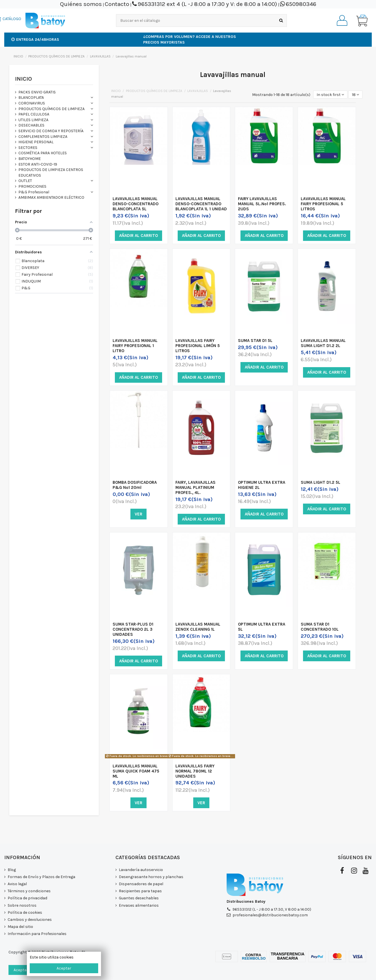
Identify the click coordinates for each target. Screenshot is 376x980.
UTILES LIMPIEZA (33, 120)
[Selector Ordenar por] (330, 95)
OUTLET (25, 181)
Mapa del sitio (20, 927)
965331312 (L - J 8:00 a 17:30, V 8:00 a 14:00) (272, 909)
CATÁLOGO (12, 19)
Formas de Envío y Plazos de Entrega (41, 877)
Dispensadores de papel (141, 884)
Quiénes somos (81, 4)
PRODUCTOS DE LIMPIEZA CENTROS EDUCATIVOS (51, 173)
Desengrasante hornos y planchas (151, 877)
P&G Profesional (34, 192)
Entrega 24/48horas (35, 39)
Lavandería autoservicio (141, 870)
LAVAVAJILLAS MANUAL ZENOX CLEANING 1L (198, 627)
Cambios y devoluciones (30, 920)
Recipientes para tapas (140, 891)
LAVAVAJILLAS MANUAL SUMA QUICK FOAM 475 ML (136, 771)
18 (355, 95)
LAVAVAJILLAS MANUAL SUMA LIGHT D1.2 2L (323, 343)
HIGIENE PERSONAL (36, 142)
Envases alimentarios (139, 905)
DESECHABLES (31, 125)
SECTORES (28, 148)
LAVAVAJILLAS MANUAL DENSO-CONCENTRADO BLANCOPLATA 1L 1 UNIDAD (201, 204)
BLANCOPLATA (31, 98)
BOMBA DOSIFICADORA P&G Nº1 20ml (135, 485)
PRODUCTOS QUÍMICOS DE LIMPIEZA (51, 109)
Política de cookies (25, 912)
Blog (12, 870)
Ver (138, 514)
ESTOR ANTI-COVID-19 (38, 164)
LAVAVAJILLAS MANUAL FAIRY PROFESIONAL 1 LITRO (135, 346)
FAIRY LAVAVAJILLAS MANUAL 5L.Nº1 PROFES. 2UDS (262, 204)
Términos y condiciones (29, 891)
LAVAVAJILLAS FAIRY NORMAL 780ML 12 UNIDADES (195, 771)
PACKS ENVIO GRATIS (37, 92)
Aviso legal (17, 884)
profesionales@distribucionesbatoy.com (270, 915)
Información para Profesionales (37, 934)
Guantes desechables (139, 898)
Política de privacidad (27, 898)
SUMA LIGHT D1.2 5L (321, 482)
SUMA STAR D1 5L (255, 341)
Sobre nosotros (22, 905)
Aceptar (64, 968)
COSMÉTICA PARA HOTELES (43, 153)
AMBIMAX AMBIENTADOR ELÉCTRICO (51, 197)
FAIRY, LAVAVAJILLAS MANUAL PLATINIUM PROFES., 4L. (195, 487)
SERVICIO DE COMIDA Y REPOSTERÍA (51, 131)
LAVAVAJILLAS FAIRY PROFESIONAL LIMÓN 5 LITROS (198, 346)
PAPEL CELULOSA (34, 114)
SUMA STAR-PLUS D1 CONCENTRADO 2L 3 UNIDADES (133, 629)
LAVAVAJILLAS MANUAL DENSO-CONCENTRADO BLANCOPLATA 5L (136, 204)
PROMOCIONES (32, 186)
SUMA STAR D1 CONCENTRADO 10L (320, 627)
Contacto (117, 4)
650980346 (301, 4)
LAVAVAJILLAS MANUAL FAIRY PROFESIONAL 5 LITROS (323, 204)
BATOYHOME (30, 159)
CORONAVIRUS (32, 103)
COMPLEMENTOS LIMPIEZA (43, 137)
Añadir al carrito (138, 236)
